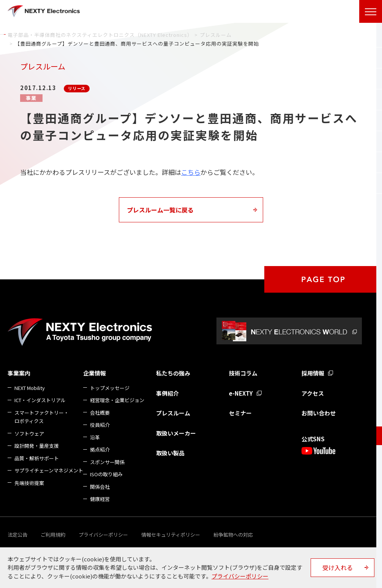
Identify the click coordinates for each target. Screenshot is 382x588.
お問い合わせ (319, 413)
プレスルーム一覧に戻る (160, 210)
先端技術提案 (29, 483)
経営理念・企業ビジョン (117, 400)
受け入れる (338, 567)
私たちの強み (173, 373)
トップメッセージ (110, 388)
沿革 (95, 437)
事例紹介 (167, 393)
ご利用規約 (53, 535)
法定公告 (17, 535)
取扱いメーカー (176, 433)
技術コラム (243, 373)
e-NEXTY (241, 393)
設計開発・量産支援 (37, 446)
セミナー (240, 413)
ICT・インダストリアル (40, 400)
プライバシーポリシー (103, 535)
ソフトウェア (29, 433)
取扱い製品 (170, 453)
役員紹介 (100, 425)
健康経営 (100, 499)
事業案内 (19, 373)
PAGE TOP (323, 279)
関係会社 (100, 487)
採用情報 (313, 373)
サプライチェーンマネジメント (49, 470)
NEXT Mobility (30, 388)
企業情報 (95, 373)
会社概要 (100, 413)
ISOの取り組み (106, 474)
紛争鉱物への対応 (233, 535)
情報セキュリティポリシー (171, 535)
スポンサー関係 (107, 462)
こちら (191, 172)
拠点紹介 (100, 449)
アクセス (313, 393)
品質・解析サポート (37, 458)
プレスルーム (173, 413)
